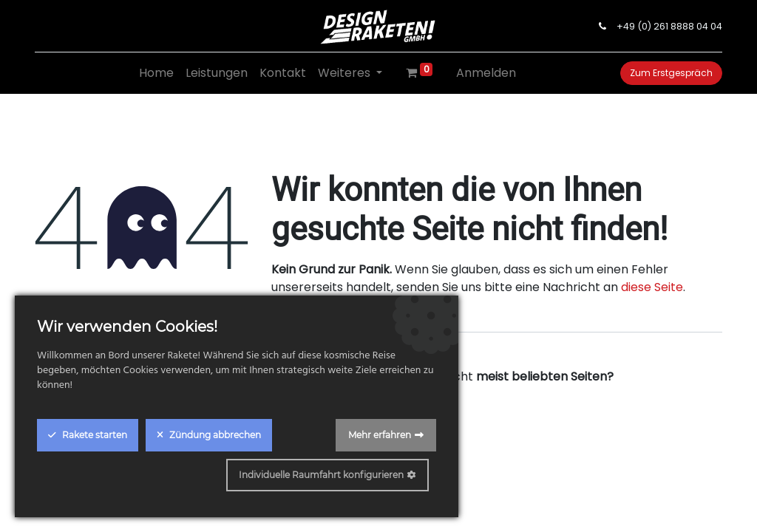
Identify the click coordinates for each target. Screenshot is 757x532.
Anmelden (486, 73)
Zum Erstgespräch (671, 73)
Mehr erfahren (380, 435)
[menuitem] (156, 73)
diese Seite (652, 287)
